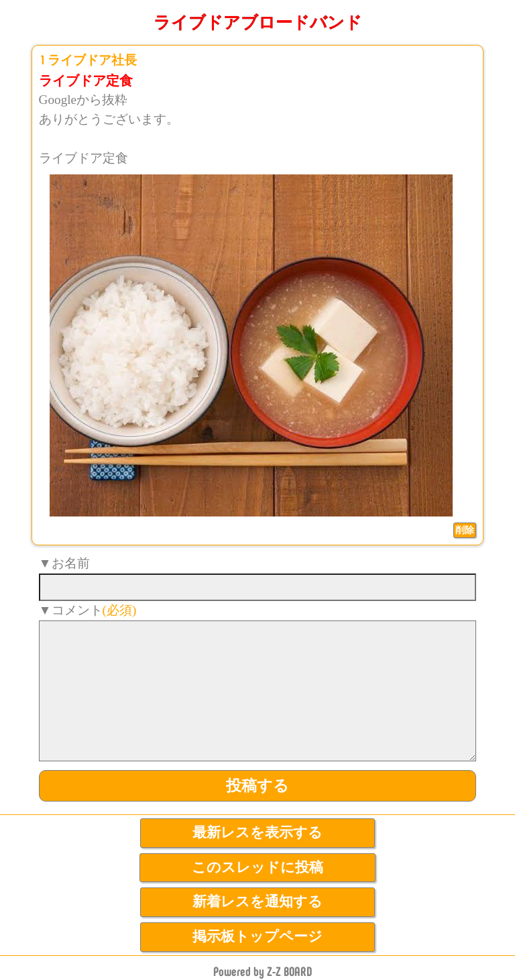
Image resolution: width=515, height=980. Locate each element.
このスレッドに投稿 (257, 867)
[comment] (258, 691)
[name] (258, 587)
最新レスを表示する (257, 832)
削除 (465, 530)
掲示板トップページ (257, 936)
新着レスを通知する (257, 902)
